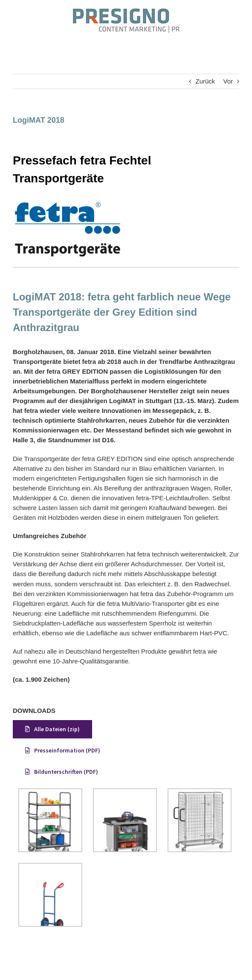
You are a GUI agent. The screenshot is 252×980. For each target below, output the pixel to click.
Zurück (205, 81)
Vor (228, 81)
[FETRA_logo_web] (68, 203)
